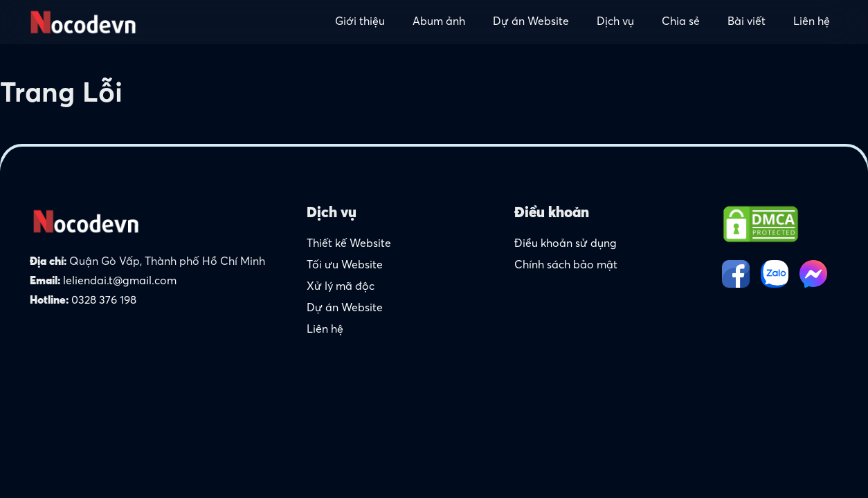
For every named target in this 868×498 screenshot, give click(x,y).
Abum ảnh (439, 22)
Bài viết (747, 22)
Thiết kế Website (349, 244)
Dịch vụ (615, 22)
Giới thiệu (360, 22)
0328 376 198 (104, 301)
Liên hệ (812, 22)
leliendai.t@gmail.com (120, 282)
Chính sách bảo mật (566, 266)
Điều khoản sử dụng (566, 244)
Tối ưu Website (345, 266)
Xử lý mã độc (341, 287)
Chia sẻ (681, 22)
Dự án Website (531, 22)
